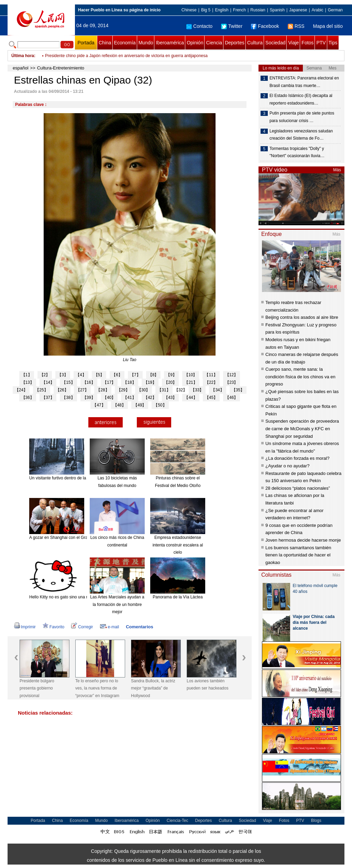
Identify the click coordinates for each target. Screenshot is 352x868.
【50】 (160, 405)
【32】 (181, 390)
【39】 (89, 398)
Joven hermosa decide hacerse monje (303, 540)
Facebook (265, 26)
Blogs (316, 821)
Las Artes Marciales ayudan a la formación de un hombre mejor (117, 604)
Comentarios (139, 627)
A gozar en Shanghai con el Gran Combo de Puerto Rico (81, 538)
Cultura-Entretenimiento (61, 68)
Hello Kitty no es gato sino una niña (62, 597)
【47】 (99, 405)
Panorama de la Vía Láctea (178, 597)
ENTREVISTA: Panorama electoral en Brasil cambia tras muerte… (304, 82)
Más (337, 170)
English (222, 10)
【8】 (153, 375)
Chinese (189, 10)
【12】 (232, 375)
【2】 (45, 375)
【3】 (63, 375)
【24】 (21, 390)
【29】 (123, 390)
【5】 (99, 375)
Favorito (53, 627)
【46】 (232, 398)
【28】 (103, 390)
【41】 (129, 398)
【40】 (109, 398)
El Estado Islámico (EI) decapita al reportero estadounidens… (301, 99)
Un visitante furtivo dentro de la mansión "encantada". (78, 478)
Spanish (277, 10)
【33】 (197, 390)
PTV (321, 43)
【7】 (135, 375)
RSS (296, 26)
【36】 (28, 398)
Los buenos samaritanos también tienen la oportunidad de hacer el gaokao (298, 555)
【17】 (109, 382)
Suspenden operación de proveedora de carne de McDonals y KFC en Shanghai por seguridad (302, 428)
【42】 (150, 398)
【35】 (238, 390)
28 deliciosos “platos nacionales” (298, 488)
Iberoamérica (170, 43)
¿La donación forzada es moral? (297, 458)
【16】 (89, 382)
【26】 (62, 390)
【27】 (82, 390)
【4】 (81, 375)
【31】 (164, 390)
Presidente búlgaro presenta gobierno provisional (37, 688)
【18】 (129, 382)
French (239, 10)
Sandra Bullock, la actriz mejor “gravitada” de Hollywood (153, 688)
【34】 (217, 390)
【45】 (211, 398)
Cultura (255, 43)
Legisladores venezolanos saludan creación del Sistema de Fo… (301, 135)
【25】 (41, 390)
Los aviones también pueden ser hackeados (207, 685)
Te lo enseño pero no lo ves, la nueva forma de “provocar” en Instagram (97, 688)
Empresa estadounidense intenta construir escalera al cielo (178, 545)
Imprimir (25, 627)
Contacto (199, 26)
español (21, 68)
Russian (258, 10)
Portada (86, 43)
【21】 (191, 382)
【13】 (28, 382)
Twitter (232, 26)
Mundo (146, 43)
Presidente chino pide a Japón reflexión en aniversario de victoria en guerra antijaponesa (126, 56)
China (105, 43)
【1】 (27, 375)
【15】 (68, 382)
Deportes (235, 43)
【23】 (232, 382)
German (335, 10)
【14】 (48, 382)
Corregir (82, 627)
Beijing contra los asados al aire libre (302, 317)
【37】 (48, 398)
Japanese (298, 10)
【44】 (191, 398)
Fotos (307, 43)
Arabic (318, 10)
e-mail (110, 627)
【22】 (211, 382)
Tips (333, 43)
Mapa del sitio (328, 26)
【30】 (144, 390)
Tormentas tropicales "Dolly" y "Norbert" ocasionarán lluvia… (297, 152)
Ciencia (214, 43)
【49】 (140, 405)
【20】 (170, 382)
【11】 (211, 375)
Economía (125, 43)
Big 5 (206, 10)
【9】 (171, 375)
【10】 (191, 375)
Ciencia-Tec (178, 821)
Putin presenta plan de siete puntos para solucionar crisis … (302, 117)
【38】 (68, 398)
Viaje (293, 43)
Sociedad (275, 43)
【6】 (117, 375)
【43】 (170, 398)
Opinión (195, 43)
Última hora (23, 56)
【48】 (119, 405)
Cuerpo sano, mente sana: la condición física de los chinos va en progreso (300, 377)
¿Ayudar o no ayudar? (287, 466)
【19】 (150, 382)
